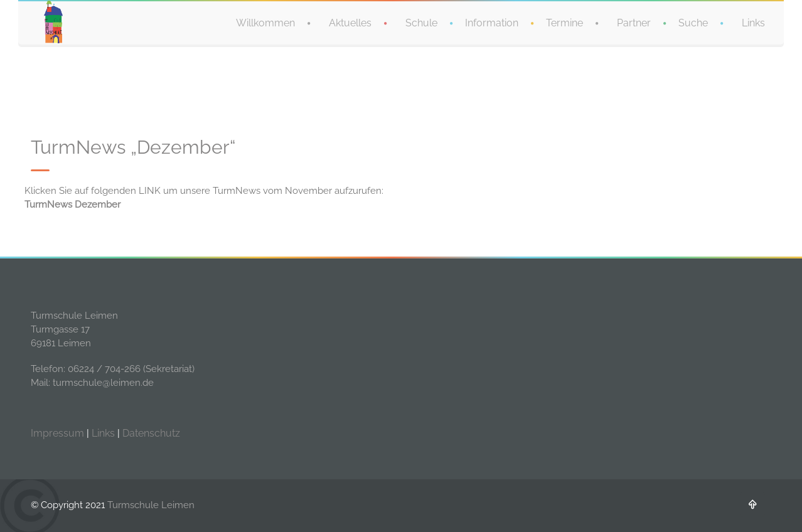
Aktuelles (350, 22)
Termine (564, 22)
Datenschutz (151, 433)
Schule (421, 22)
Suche (693, 22)
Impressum (57, 433)
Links (753, 22)
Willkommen (265, 22)
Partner (634, 22)
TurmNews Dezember (72, 205)
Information (492, 22)
